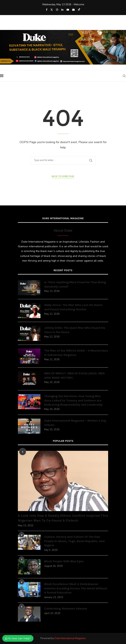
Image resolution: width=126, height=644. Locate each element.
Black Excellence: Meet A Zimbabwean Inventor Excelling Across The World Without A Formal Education (76, 588)
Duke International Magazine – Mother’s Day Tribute (75, 423)
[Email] (73, 10)
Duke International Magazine (70, 638)
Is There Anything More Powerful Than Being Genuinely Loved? (75, 284)
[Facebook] (47, 10)
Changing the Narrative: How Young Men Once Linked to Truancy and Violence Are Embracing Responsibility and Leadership (73, 400)
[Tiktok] (79, 10)
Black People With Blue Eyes (64, 561)
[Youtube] (68, 10)
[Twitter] (52, 10)
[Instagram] (57, 10)
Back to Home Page (63, 176)
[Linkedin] (62, 10)
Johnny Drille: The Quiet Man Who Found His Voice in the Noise (75, 330)
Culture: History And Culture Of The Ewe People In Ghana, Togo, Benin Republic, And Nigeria (74, 541)
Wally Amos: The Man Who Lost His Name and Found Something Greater (73, 307)
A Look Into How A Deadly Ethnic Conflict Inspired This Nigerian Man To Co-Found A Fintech (63, 518)
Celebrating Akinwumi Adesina (66, 609)
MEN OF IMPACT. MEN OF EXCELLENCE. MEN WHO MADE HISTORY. (74, 375)
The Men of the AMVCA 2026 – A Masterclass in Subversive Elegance (76, 353)
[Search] (124, 76)
